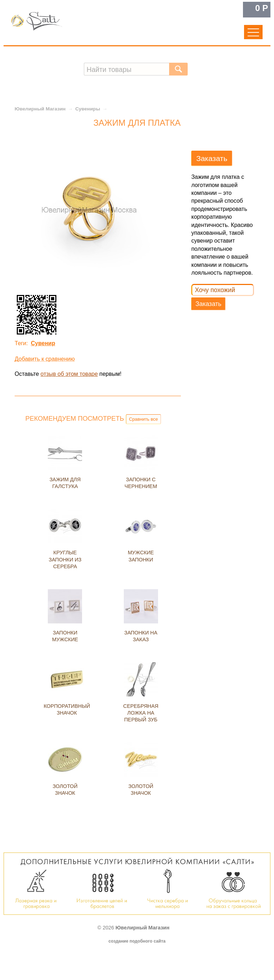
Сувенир (43, 343)
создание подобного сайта (137, 941)
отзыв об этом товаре (69, 374)
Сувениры (88, 109)
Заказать (209, 304)
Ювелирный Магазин (40, 109)
